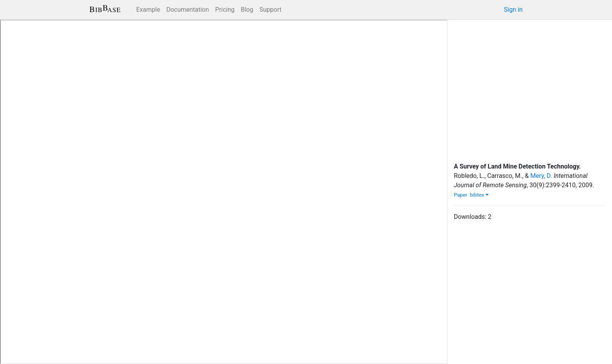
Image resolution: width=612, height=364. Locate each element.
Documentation (188, 10)
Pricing (225, 10)
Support (270, 10)
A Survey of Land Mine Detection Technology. (518, 166)
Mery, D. (541, 176)
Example (148, 10)
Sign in (513, 10)
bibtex (479, 195)
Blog (247, 10)
